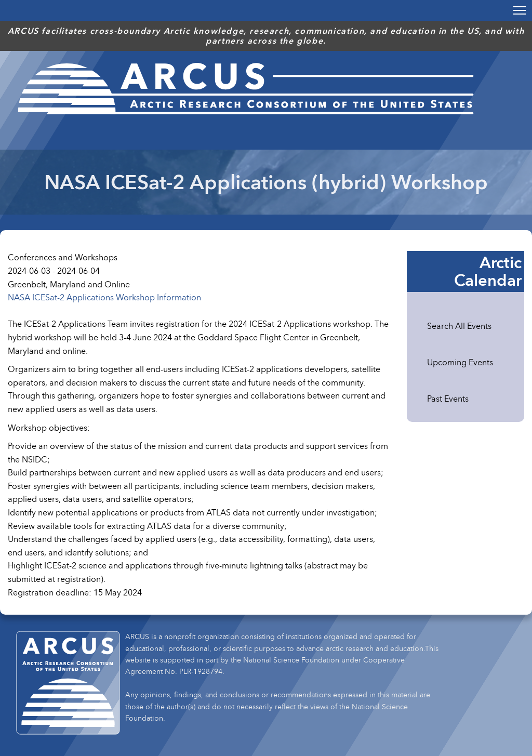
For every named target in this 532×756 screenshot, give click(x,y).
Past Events (448, 399)
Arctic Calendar (488, 271)
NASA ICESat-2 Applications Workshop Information (104, 297)
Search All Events (459, 326)
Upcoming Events (460, 362)
